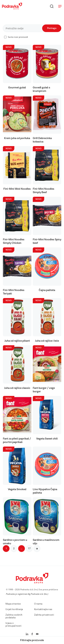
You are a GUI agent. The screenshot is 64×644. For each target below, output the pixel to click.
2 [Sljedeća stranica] (14, 549)
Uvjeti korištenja (14, 609)
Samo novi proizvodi (18, 37)
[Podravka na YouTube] (37, 634)
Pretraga (52, 28)
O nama (38, 604)
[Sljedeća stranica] (37, 549)
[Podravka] (12, 8)
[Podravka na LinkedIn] (27, 634)
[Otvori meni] (60, 6)
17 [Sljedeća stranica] (29, 549)
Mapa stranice (13, 604)
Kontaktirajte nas (43, 609)
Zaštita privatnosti (44, 615)
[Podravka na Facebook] (32, 634)
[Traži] (52, 6)
